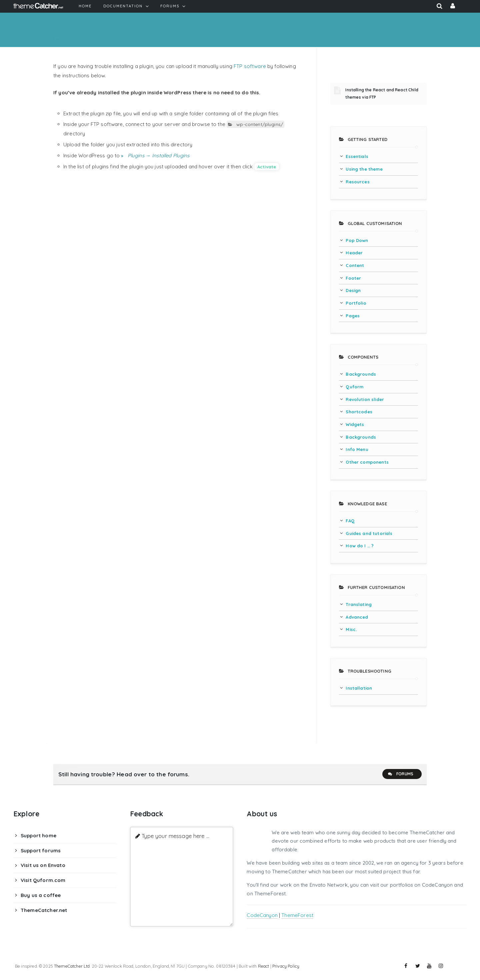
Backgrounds (361, 374)
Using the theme (364, 169)
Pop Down (357, 240)
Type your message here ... (175, 836)
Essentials (357, 156)
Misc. (351, 629)
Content (355, 265)
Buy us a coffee (41, 895)
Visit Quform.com (43, 880)
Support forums (41, 850)
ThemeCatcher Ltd (72, 966)
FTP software (250, 66)
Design (353, 290)
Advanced (357, 617)
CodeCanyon (262, 915)
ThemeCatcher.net (44, 910)
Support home (38, 835)
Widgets (355, 424)
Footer (353, 278)
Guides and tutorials (369, 533)
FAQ (350, 521)
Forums (400, 774)
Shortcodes (359, 412)
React (264, 966)
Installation (359, 688)
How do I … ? (360, 546)
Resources (357, 182)
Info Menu (357, 449)
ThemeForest (297, 915)
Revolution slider (365, 399)
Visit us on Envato (43, 865)
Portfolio (356, 303)
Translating (359, 604)
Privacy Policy (286, 966)
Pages (353, 316)
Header (354, 253)
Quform (354, 387)
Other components (367, 462)
